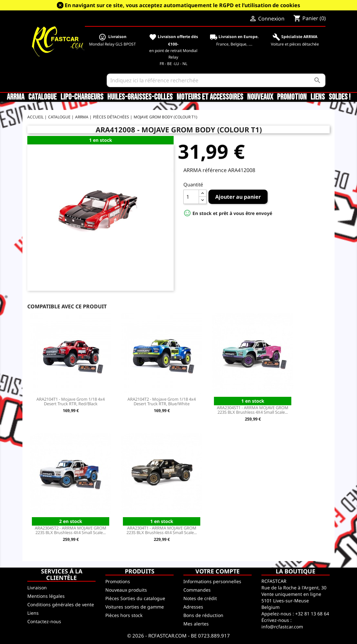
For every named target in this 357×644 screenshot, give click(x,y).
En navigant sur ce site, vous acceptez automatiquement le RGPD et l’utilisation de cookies (182, 5)
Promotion (292, 97)
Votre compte (218, 571)
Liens (318, 97)
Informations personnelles (212, 581)
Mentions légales (46, 596)
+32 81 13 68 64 (312, 614)
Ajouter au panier (238, 197)
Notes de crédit (200, 598)
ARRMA (16, 97)
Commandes (197, 590)
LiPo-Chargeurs (82, 97)
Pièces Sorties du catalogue (135, 598)
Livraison (37, 588)
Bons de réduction (203, 615)
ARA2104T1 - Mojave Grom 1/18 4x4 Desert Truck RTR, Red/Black (71, 401)
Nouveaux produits (126, 590)
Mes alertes (196, 624)
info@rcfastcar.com (282, 627)
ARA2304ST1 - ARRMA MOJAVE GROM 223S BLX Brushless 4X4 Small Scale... (253, 410)
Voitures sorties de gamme (135, 607)
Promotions (118, 581)
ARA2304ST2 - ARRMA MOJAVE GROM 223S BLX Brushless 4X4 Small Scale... (71, 530)
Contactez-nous (44, 621)
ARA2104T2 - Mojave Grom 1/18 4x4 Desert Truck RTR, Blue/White (162, 401)
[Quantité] (191, 197)
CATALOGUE (42, 97)
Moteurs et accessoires (210, 97)
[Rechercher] (216, 80)
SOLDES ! (340, 97)
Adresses (193, 607)
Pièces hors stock (124, 615)
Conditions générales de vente (61, 604)
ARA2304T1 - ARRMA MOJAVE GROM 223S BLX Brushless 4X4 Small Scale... (162, 530)
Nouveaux (260, 97)
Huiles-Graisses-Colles (140, 97)
